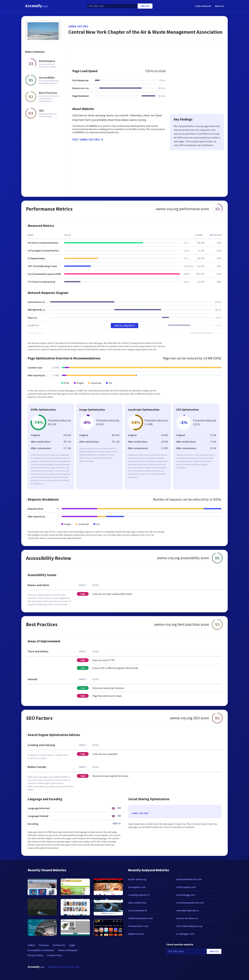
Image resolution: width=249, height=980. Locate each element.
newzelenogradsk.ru (188, 910)
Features (44, 945)
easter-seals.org (137, 879)
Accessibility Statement (41, 950)
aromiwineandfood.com (190, 903)
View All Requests (125, 326)
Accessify (37, 6)
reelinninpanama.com (140, 918)
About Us (219, 6)
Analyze (145, 6)
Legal (72, 945)
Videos (31, 945)
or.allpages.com (185, 934)
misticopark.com (186, 887)
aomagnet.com (137, 887)
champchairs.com (138, 926)
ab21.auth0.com (137, 903)
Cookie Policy (55, 955)
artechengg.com (186, 895)
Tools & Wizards (203, 6)
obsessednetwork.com (189, 879)
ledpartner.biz (136, 934)
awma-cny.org (78, 26)
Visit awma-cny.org (88, 140)
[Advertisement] (146, 55)
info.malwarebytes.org (189, 926)
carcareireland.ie (137, 910)
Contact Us (59, 945)
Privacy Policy (35, 955)
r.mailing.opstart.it (139, 895)
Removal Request (68, 950)
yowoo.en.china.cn (187, 918)
